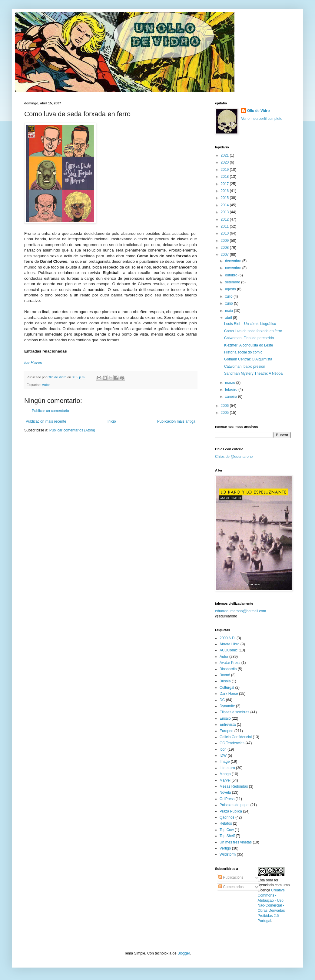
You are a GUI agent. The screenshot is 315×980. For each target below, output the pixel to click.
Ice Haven (33, 362)
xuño (229, 303)
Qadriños (227, 817)
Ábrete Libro (229, 644)
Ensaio (225, 718)
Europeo (226, 731)
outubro (232, 275)
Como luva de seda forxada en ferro (253, 331)
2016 (225, 191)
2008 (225, 248)
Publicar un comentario (50, 411)
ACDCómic (229, 650)
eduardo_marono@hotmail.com (240, 611)
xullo (229, 296)
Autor (46, 385)
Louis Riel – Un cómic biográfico (250, 324)
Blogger (184, 953)
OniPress (227, 799)
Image (225, 762)
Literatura (227, 768)
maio (229, 311)
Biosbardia (228, 669)
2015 (225, 198)
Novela (225, 792)
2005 (225, 413)
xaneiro (232, 397)
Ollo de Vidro (258, 111)
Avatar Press (230, 663)
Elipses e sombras (234, 712)
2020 (225, 162)
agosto (231, 289)
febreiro (232, 390)
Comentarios (231, 887)
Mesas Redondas (234, 786)
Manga (225, 774)
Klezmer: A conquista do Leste (249, 345)
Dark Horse (229, 694)
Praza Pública (231, 811)
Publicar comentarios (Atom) (72, 430)
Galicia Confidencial (236, 737)
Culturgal (227, 688)
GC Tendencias (232, 743)
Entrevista (228, 725)
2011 (225, 226)
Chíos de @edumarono (234, 457)
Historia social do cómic (243, 352)
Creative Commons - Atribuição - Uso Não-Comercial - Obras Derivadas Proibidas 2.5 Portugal (271, 906)
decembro (234, 261)
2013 (225, 212)
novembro (234, 268)
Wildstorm (228, 854)
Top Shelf (227, 836)
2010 (225, 233)
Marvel (225, 780)
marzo (231, 383)
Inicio (112, 421)
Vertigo (225, 848)
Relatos (226, 823)
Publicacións (231, 877)
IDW (223, 755)
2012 (225, 219)
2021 (225, 155)
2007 (225, 255)
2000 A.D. (228, 638)
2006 (225, 406)
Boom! (225, 675)
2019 (225, 170)
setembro (233, 282)
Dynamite (227, 706)
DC (222, 700)
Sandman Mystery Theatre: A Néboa (253, 373)
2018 (225, 177)
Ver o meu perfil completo (262, 119)
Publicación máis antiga (176, 421)
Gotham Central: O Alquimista (248, 359)
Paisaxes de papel (234, 805)
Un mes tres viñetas (236, 842)
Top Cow (227, 830)
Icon (223, 749)
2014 (225, 205)
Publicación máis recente (46, 421)
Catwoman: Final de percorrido (249, 338)
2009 (225, 241)
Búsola (225, 681)
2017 (225, 184)
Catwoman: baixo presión (245, 367)
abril (229, 318)
